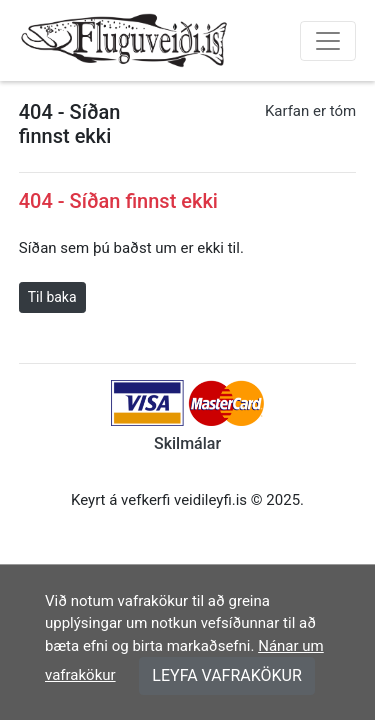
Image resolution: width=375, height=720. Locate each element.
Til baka (52, 297)
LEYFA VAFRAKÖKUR (227, 675)
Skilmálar (187, 443)
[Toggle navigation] (328, 41)
